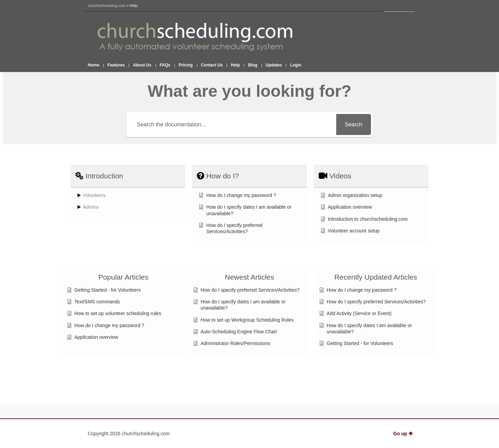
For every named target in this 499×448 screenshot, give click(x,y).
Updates (274, 65)
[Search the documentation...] (232, 124)
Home (93, 65)
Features (116, 65)
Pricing (186, 65)
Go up (403, 434)
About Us (142, 65)
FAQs (165, 65)
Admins (91, 207)
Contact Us (212, 65)
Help (235, 65)
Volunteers (94, 195)
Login (296, 65)
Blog (253, 65)
